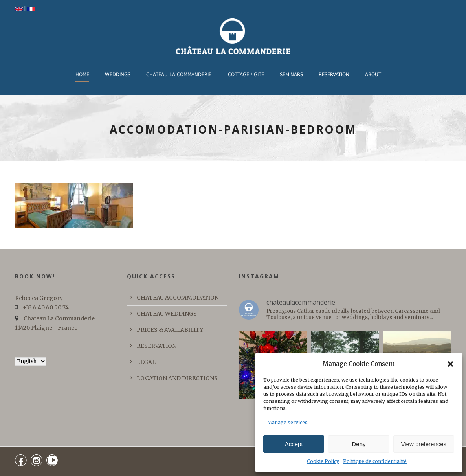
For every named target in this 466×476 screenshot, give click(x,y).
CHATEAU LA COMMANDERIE (179, 74)
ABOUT (373, 74)
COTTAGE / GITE (246, 74)
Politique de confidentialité (375, 461)
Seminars (291, 74)
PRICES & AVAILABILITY (170, 330)
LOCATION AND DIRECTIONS (177, 378)
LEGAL (146, 362)
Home (82, 74)
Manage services (287, 422)
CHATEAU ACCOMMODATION (178, 298)
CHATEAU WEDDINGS (167, 314)
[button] (450, 364)
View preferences (424, 444)
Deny (359, 444)
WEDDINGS (118, 74)
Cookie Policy (323, 461)
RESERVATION (334, 74)
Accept (294, 444)
